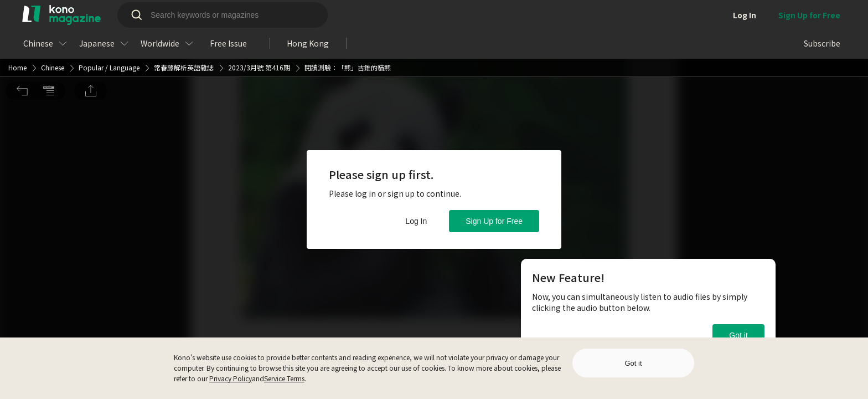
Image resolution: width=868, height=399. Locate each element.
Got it (738, 335)
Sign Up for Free (494, 221)
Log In (416, 221)
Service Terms (284, 378)
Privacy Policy (231, 378)
